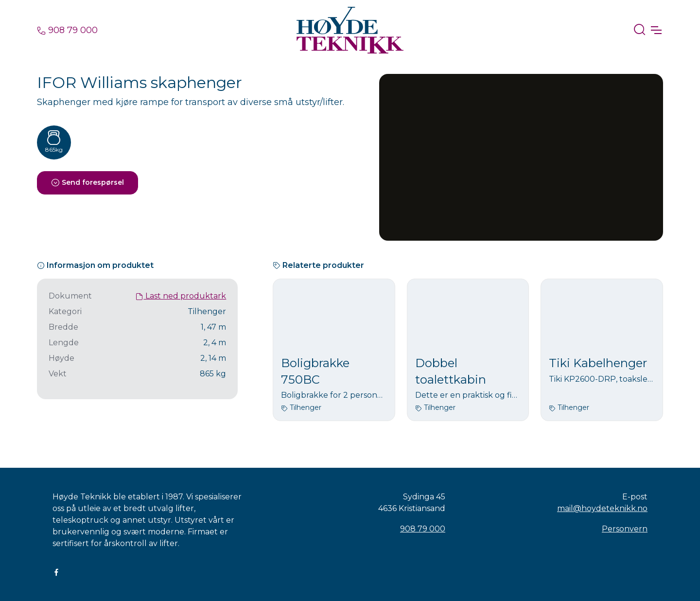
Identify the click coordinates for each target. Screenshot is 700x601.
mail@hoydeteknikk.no (602, 508)
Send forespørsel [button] (87, 183)
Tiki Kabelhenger (598, 363)
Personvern (625, 529)
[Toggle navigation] (656, 30)
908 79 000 (67, 30)
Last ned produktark (181, 296)
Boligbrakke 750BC (315, 371)
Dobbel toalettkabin (451, 371)
